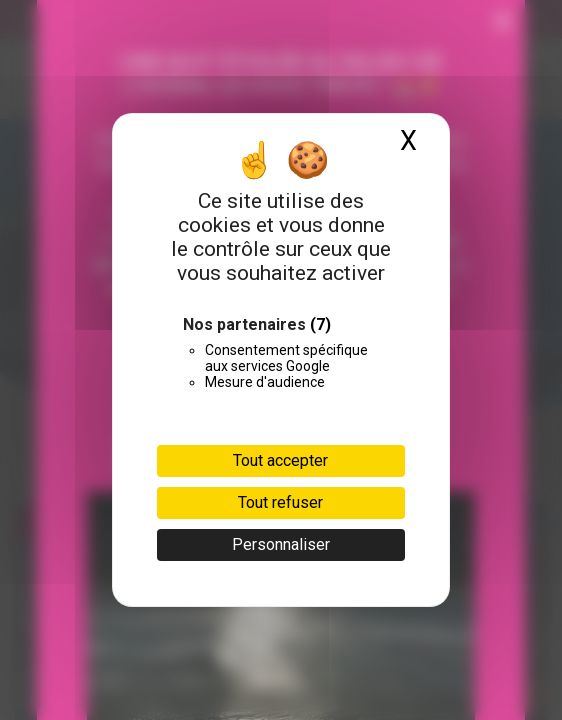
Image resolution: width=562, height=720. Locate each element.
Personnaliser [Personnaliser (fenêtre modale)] (281, 544)
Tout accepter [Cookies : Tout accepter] (280, 460)
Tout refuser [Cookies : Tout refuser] (280, 502)
